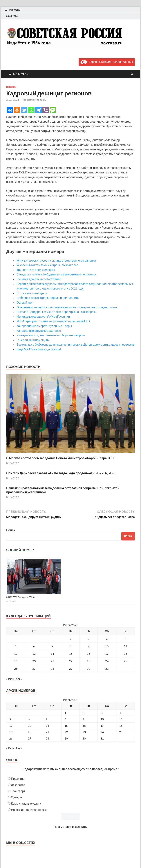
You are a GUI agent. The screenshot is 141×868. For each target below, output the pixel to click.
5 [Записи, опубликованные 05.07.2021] (16, 646)
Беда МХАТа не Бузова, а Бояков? (39, 349)
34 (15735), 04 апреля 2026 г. (21, 597)
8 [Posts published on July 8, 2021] (65, 719)
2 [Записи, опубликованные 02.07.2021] (88, 639)
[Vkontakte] (10, 110)
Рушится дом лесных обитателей (39, 279)
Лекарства (18, 785)
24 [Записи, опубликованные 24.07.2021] (107, 661)
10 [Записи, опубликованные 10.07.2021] (107, 646)
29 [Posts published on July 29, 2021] (66, 738)
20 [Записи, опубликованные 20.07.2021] (34, 661)
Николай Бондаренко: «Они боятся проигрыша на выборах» (56, 312)
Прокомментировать (34, 100)
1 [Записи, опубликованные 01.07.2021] (71, 639)
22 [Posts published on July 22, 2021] (66, 732)
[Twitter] (24, 110)
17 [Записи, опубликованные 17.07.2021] (107, 654)
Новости (11, 87)
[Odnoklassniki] (17, 110)
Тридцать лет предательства (36, 270)
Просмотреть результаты (70, 827)
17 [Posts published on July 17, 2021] (102, 726)
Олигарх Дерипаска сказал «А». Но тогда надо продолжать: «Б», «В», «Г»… (61, 473)
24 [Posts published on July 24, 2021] (102, 732)
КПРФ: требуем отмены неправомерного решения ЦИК (53, 321)
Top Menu (15, 10)
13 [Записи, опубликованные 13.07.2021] (34, 654)
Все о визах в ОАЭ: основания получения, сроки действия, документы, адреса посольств (76, 344)
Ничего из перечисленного (29, 810)
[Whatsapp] (31, 110)
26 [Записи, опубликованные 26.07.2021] (16, 669)
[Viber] (46, 110)
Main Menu (21, 74)
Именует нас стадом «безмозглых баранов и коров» (51, 335)
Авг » (19, 679)
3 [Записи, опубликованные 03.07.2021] (107, 639)
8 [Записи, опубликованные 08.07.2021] (71, 646)
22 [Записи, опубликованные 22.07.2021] (71, 661)
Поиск (11, 530)
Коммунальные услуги (26, 803)
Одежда (16, 797)
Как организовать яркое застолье (39, 331)
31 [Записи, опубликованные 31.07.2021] (107, 669)
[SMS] (53, 110)
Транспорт (18, 791)
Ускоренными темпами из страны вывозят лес (47, 265)
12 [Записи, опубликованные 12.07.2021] (16, 654)
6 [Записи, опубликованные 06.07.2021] (34, 646)
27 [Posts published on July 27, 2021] (30, 738)
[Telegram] (38, 110)
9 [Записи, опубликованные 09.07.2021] (88, 646)
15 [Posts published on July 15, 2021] (66, 726)
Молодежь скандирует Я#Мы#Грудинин (43, 316)
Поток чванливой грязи (32, 293)
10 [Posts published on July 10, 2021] (102, 719)
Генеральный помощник (33, 340)
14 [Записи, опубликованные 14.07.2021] (52, 654)
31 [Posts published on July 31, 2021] (102, 738)
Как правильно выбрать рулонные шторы (44, 326)
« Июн (10, 679)
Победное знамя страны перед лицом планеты (48, 298)
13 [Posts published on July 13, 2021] (30, 726)
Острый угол (25, 302)
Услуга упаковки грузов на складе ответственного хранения (56, 260)
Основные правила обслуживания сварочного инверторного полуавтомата (67, 307)
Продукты (18, 779)
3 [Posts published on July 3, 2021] (101, 713)
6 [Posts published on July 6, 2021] (29, 719)
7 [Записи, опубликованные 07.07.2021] (52, 646)
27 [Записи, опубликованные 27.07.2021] (34, 669)
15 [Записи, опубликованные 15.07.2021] (71, 654)
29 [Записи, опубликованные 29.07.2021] (71, 669)
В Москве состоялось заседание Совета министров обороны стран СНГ (61, 458)
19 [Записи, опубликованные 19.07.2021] (16, 661)
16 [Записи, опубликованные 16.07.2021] (88, 654)
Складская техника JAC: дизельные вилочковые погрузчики (56, 274)
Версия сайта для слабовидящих (107, 62)
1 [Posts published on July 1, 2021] (65, 713)
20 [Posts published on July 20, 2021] (30, 732)
